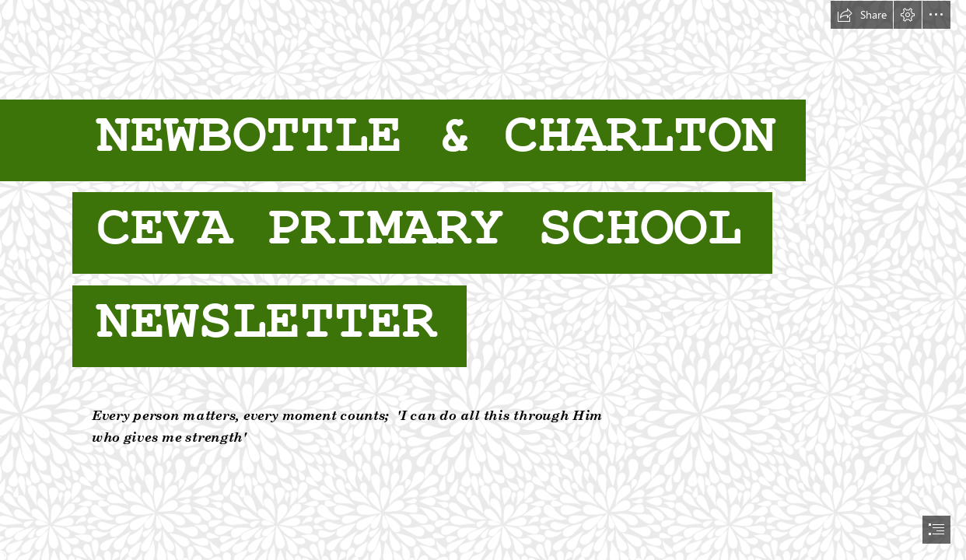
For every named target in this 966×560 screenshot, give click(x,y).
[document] (483, 280)
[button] (862, 15)
